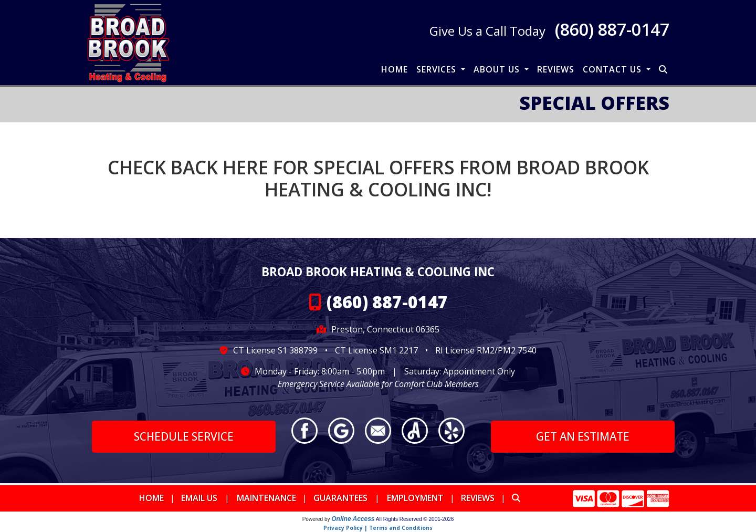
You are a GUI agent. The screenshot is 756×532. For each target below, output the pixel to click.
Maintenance (266, 498)
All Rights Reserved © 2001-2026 (415, 519)
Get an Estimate (583, 436)
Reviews (556, 69)
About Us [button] (498, 69)
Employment (415, 498)
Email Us (199, 498)
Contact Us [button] (613, 69)
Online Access (353, 519)
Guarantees (340, 498)
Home (395, 69)
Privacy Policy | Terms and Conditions (378, 528)
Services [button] (438, 69)
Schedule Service (184, 436)
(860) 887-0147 (612, 29)
